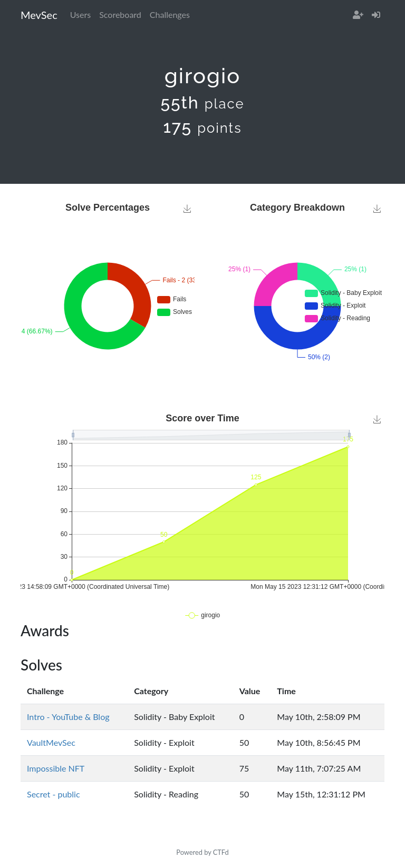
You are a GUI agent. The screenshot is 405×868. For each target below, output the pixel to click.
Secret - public (54, 794)
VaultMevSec (51, 742)
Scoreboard (120, 14)
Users (80, 14)
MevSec (39, 15)
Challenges (170, 14)
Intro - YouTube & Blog (68, 717)
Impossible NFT (56, 768)
